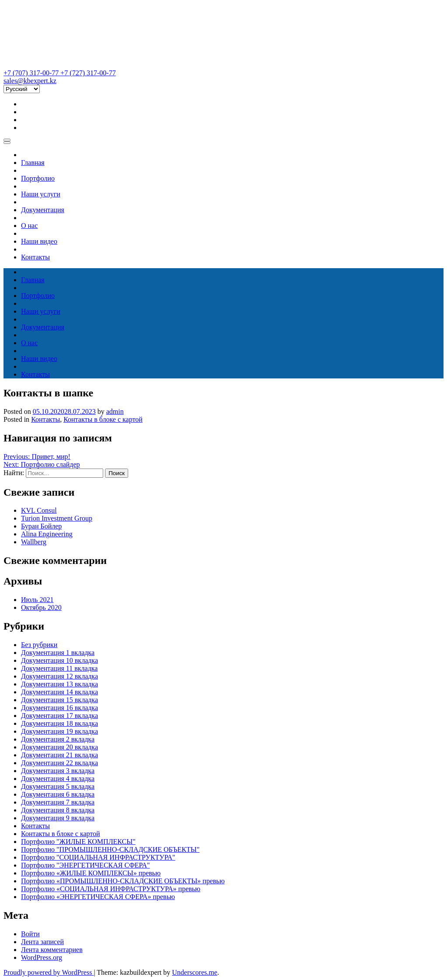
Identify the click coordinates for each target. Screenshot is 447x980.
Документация (43, 210)
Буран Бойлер (41, 526)
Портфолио (38, 178)
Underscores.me (195, 972)
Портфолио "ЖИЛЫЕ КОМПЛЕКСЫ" (78, 842)
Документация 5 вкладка (58, 786)
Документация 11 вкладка (59, 668)
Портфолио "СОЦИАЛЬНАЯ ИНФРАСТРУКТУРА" (98, 857)
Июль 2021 (37, 600)
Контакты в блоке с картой (103, 419)
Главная (33, 163)
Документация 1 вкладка (58, 653)
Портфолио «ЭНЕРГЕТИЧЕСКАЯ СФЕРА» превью (98, 897)
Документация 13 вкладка (59, 684)
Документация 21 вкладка (59, 755)
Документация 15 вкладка (59, 700)
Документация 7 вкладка (58, 802)
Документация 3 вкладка (58, 771)
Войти (30, 934)
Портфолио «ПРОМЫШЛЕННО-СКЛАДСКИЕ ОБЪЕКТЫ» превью (123, 881)
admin (115, 411)
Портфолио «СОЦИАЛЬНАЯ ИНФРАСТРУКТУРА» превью (111, 889)
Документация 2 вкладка (58, 739)
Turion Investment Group (57, 518)
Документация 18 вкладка (59, 723)
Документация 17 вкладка (59, 716)
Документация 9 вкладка (58, 818)
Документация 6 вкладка (58, 794)
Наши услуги (41, 194)
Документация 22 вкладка (59, 763)
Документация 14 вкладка (59, 692)
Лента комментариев (52, 950)
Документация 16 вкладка (59, 708)
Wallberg (34, 542)
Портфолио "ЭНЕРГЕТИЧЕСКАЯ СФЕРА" (85, 865)
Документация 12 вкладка (59, 676)
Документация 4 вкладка (58, 779)
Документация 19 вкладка (59, 731)
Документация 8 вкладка (58, 810)
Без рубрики (39, 645)
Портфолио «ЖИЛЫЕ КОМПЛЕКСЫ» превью (91, 873)
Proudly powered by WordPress (49, 972)
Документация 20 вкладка (59, 747)
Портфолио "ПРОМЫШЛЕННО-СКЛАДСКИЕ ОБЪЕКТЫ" (110, 849)
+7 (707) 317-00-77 (32, 73)
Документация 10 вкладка (59, 660)
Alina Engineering (47, 534)
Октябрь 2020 (41, 607)
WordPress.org (42, 957)
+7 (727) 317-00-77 (88, 73)
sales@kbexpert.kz (30, 81)
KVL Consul (39, 510)
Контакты (35, 257)
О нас (29, 226)
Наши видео (39, 241)
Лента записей (42, 942)
